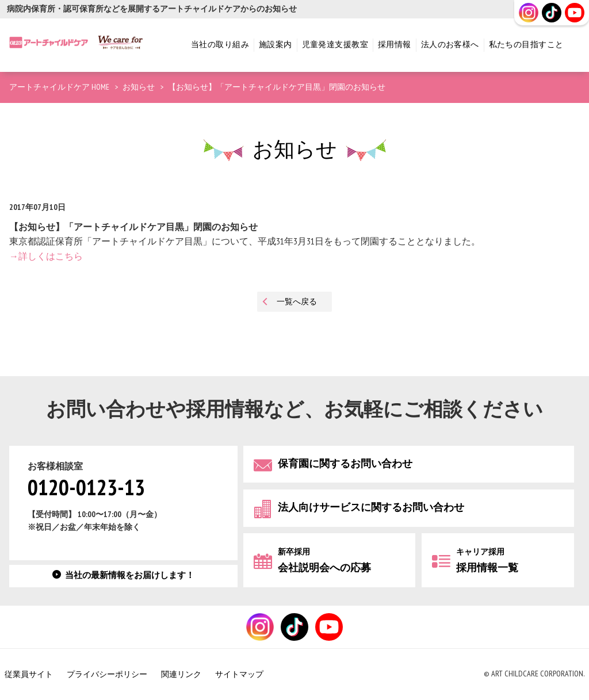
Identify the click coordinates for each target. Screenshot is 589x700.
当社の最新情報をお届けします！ (130, 575)
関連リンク (181, 674)
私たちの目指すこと (526, 45)
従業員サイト (29, 674)
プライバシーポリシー (107, 674)
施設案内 (276, 45)
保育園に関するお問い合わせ (345, 464)
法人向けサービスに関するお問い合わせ (371, 508)
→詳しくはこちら (46, 257)
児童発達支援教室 (335, 45)
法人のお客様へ (450, 45)
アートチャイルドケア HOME (59, 87)
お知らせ (139, 87)
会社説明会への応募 (324, 561)
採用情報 (395, 45)
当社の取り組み (220, 45)
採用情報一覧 (487, 561)
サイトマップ (239, 674)
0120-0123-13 (86, 489)
